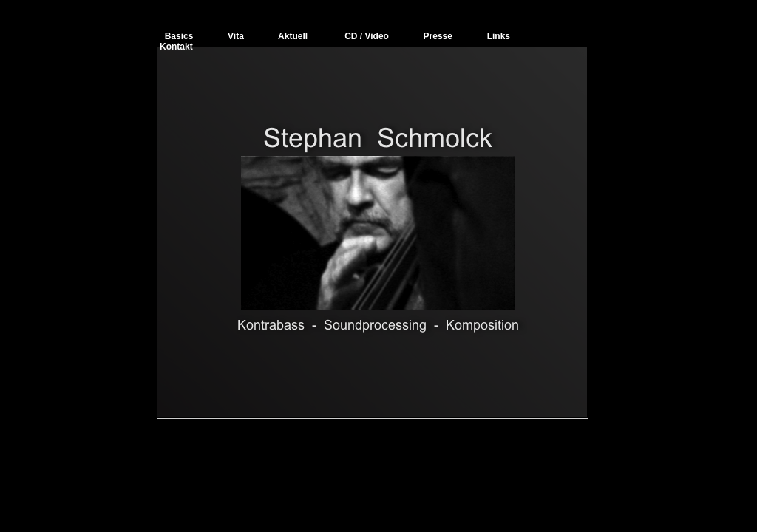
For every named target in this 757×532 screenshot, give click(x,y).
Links (499, 36)
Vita (236, 36)
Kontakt (176, 47)
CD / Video (368, 36)
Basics (179, 36)
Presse (438, 36)
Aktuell (293, 36)
